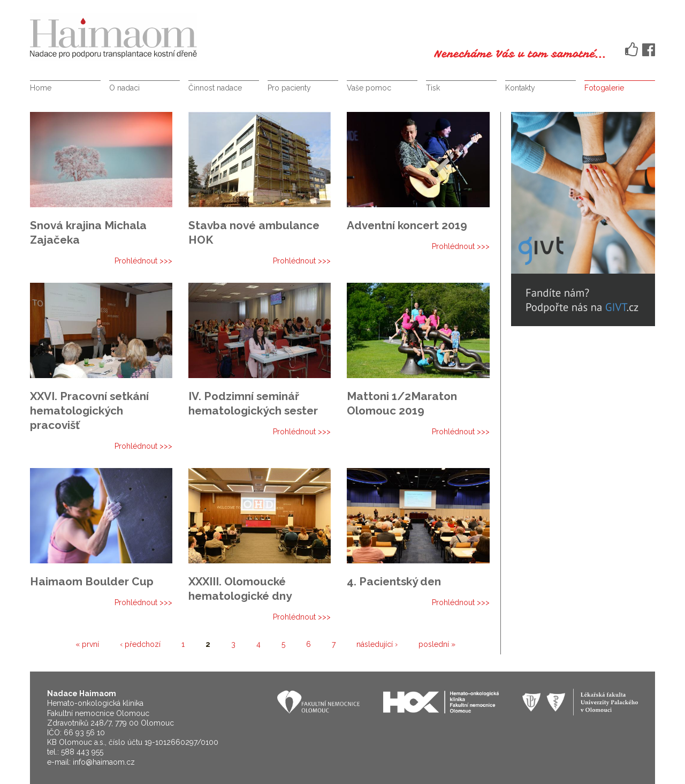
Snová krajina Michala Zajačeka (88, 232)
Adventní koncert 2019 (407, 225)
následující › (377, 644)
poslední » (437, 644)
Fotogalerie (604, 88)
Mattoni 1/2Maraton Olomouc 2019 (402, 403)
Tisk (433, 88)
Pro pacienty (289, 88)
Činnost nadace (215, 88)
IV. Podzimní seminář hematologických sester (253, 403)
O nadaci (124, 88)
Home (41, 88)
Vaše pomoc (369, 88)
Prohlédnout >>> (143, 261)
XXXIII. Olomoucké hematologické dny (240, 589)
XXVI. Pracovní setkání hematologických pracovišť (89, 410)
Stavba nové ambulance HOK (254, 232)
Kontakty (520, 88)
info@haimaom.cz (104, 762)
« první (87, 644)
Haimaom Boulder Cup (92, 581)
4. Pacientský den (394, 581)
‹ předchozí (140, 644)
